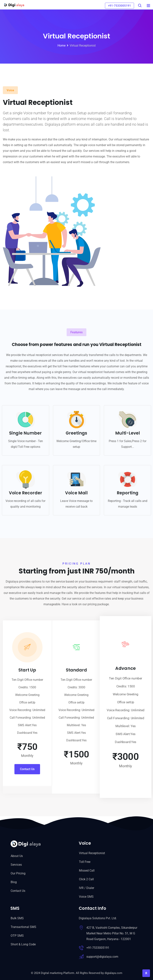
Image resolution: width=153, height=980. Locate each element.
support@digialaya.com (102, 957)
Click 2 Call (86, 879)
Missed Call (87, 871)
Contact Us (18, 891)
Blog (14, 882)
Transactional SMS (23, 927)
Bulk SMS (17, 918)
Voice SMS (86, 897)
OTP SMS (17, 936)
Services (16, 865)
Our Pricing (18, 873)
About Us (17, 856)
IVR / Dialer (87, 888)
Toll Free (85, 862)
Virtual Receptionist (92, 853)
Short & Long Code (23, 944)
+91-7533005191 (119, 6)
